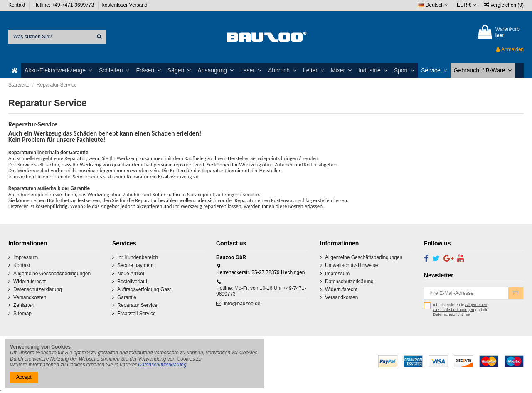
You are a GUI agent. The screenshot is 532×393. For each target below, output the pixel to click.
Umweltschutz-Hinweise (351, 265)
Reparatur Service (137, 305)
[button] (58, 70)
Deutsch (433, 5)
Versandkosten (30, 297)
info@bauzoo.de (242, 304)
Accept (24, 377)
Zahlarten (24, 305)
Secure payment (135, 265)
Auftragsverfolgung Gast (144, 289)
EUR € (467, 5)
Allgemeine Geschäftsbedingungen (52, 274)
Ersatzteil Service (137, 314)
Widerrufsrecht (30, 282)
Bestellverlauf (132, 282)
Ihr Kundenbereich (138, 257)
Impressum (26, 257)
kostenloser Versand (125, 5)
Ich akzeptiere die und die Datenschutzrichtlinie (461, 309)
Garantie (127, 297)
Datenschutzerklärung (38, 289)
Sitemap (22, 314)
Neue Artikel (131, 274)
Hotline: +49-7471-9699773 (64, 5)
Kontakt (17, 5)
